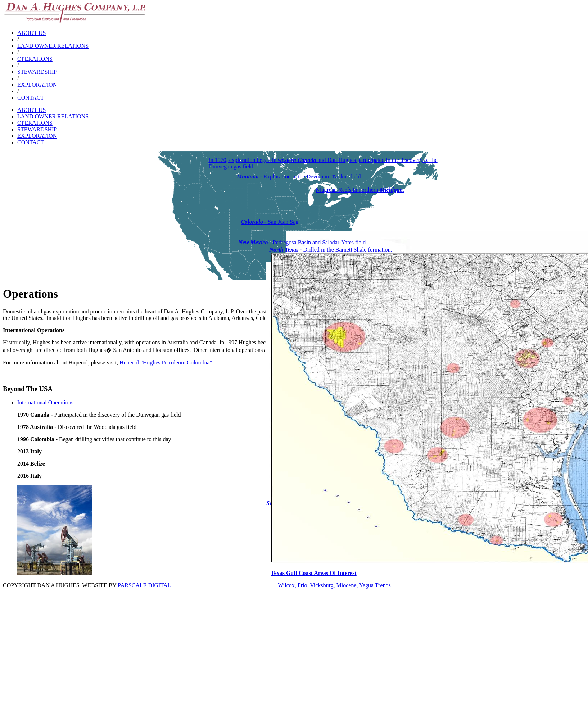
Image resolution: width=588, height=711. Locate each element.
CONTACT (31, 98)
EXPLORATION (37, 85)
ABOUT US (31, 33)
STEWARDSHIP (37, 72)
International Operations (45, 402)
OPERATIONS (35, 59)
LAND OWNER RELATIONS (53, 46)
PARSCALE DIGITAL (144, 585)
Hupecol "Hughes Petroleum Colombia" (166, 363)
